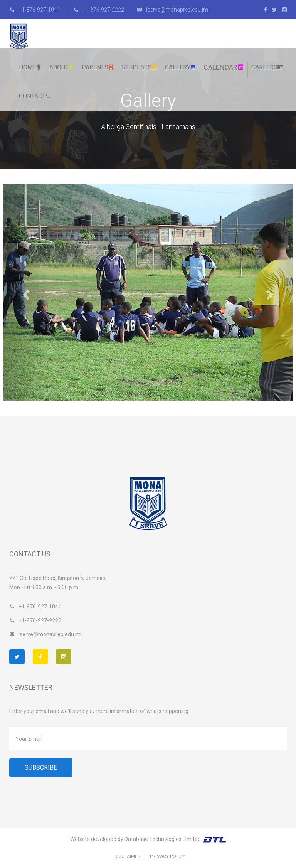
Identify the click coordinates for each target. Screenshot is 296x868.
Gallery (181, 67)
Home (30, 67)
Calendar (224, 67)
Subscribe (41, 768)
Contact (35, 96)
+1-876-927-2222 (99, 10)
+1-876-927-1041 (35, 10)
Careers (267, 67)
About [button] (62, 67)
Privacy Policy (168, 856)
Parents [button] (98, 67)
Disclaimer (128, 856)
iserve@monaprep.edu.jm (172, 10)
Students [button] (140, 67)
